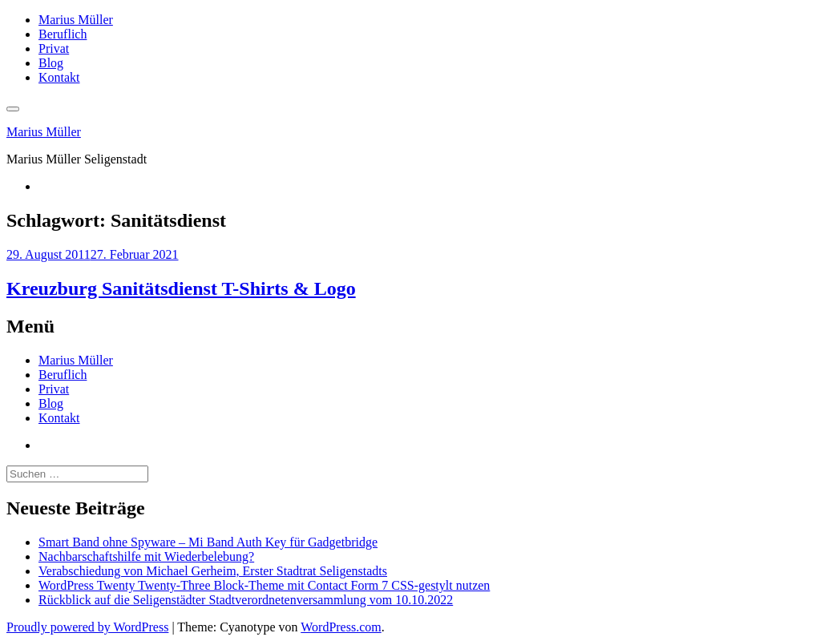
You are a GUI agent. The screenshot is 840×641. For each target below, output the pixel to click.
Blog (51, 63)
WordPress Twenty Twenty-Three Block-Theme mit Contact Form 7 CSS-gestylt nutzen (264, 585)
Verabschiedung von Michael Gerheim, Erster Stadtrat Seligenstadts (213, 571)
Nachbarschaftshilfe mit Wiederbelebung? (146, 556)
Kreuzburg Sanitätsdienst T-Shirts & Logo (181, 288)
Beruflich (63, 34)
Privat (54, 48)
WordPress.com (341, 627)
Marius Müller (76, 20)
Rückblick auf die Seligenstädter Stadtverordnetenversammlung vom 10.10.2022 (246, 600)
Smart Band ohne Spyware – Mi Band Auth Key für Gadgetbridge (208, 542)
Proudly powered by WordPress (87, 627)
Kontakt (59, 77)
